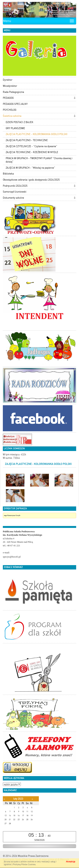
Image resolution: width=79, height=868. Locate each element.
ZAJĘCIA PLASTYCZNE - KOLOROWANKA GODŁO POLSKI (37, 134)
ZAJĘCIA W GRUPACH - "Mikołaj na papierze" (30, 168)
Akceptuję (71, 862)
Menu (7, 21)
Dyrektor (8, 80)
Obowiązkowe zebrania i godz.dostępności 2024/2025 (31, 180)
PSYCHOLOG (10, 110)
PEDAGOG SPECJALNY (15, 104)
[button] (75, 98)
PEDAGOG (8, 98)
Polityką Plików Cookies (24, 864)
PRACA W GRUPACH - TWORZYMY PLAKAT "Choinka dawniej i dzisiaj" (39, 160)
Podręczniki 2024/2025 (15, 186)
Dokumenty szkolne (13, 198)
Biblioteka (8, 174)
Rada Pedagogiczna (13, 92)
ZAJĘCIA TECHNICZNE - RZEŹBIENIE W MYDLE (32, 152)
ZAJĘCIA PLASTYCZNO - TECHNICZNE (27, 140)
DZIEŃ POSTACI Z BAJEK (19, 122)
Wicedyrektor (10, 86)
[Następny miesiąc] (32, 799)
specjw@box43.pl (12, 557)
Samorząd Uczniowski (15, 192)
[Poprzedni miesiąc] (4, 799)
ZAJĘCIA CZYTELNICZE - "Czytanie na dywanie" (31, 146)
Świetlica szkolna (12, 116)
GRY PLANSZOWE (15, 128)
